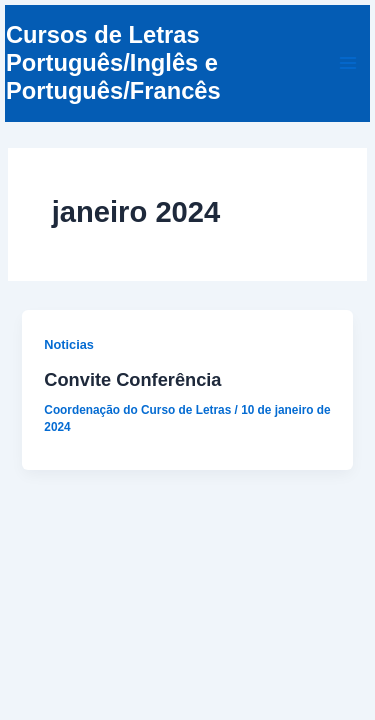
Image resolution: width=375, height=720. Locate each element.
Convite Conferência (132, 379)
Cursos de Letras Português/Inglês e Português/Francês (113, 63)
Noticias (69, 344)
